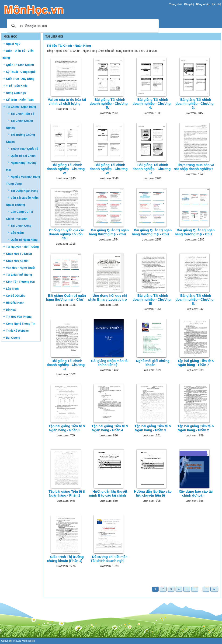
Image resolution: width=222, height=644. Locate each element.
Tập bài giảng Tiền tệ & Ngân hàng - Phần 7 (196, 363)
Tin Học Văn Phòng (19, 317)
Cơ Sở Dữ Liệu (16, 296)
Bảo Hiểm (17, 233)
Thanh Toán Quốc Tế (24, 149)
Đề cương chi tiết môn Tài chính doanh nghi (109, 559)
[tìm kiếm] (82, 26)
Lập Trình (12, 289)
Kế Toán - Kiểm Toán (20, 100)
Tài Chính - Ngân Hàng (21, 107)
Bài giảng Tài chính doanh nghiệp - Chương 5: (109, 104)
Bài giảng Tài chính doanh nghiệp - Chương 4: (152, 104)
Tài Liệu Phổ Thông (19, 275)
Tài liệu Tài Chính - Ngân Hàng (69, 46)
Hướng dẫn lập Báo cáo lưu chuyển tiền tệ (153, 493)
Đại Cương (13, 338)
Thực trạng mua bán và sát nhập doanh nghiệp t (194, 167)
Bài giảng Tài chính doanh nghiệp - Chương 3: (195, 104)
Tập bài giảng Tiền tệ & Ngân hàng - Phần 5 (67, 428)
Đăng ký (189, 4)
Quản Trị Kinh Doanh (20, 65)
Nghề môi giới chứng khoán (153, 363)
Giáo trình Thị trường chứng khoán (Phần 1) (65, 559)
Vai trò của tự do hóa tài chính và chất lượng (67, 102)
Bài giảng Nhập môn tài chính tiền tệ (110, 363)
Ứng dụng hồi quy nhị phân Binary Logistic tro (108, 298)
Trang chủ (175, 4)
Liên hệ (216, 4)
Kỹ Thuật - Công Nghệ (21, 72)
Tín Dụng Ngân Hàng (24, 191)
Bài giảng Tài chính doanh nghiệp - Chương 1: (152, 169)
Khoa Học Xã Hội (17, 261)
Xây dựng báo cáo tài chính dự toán (196, 493)
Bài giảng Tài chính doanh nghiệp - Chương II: (195, 300)
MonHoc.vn (28, 641)
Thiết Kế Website (17, 331)
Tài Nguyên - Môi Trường (22, 247)
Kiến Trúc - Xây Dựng (20, 79)
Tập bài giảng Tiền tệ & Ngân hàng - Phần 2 (196, 428)
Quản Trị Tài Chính (23, 156)
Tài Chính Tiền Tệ (22, 114)
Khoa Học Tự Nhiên (19, 254)
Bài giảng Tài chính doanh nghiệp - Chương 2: (66, 169)
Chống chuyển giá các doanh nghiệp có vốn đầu (67, 234)
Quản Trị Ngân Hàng (24, 240)
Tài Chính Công (21, 226)
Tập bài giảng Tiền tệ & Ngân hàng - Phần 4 (110, 428)
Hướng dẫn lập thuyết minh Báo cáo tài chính (108, 493)
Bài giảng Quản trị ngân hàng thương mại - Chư (109, 232)
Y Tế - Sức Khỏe (17, 86)
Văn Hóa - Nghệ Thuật (21, 268)
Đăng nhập (203, 4)
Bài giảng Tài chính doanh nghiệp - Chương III (152, 300)
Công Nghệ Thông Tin (21, 324)
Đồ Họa (11, 310)
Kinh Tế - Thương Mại (20, 282)
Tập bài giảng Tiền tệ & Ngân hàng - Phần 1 (67, 493)
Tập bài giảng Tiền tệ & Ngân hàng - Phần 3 (153, 428)
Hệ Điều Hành (15, 303)
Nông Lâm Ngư (16, 93)
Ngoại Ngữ (13, 44)
